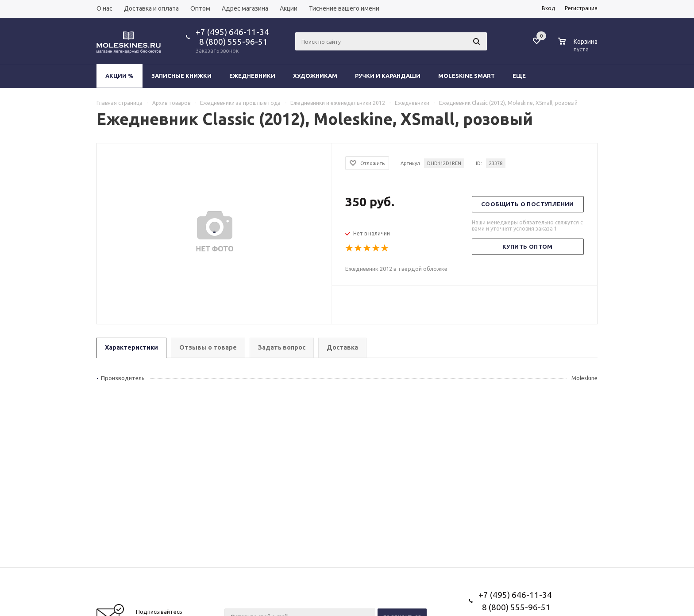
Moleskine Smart (467, 76)
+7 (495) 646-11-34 (232, 32)
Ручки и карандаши (388, 76)
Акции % (120, 76)
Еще (523, 76)
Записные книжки (181, 76)
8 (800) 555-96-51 (232, 42)
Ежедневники (252, 76)
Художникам (315, 76)
